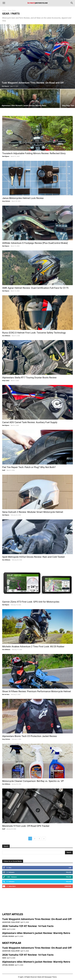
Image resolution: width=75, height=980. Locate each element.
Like (70, 868)
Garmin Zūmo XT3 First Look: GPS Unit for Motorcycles (31, 602)
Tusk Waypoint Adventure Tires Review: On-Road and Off (37, 919)
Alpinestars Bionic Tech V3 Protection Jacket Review (30, 736)
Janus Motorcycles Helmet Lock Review (23, 198)
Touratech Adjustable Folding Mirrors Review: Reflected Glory (34, 153)
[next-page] (44, 839)
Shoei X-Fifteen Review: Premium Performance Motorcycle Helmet (37, 691)
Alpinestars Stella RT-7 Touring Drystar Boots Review (29, 378)
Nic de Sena (6, 694)
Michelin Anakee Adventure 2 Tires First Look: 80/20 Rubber (33, 647)
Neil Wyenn (5, 86)
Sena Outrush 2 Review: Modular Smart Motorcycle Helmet (33, 512)
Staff (4, 470)
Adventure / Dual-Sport (11, 922)
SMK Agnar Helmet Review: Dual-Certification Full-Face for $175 (35, 288)
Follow (69, 872)
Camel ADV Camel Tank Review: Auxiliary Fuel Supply (30, 422)
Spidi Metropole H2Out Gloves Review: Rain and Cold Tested (33, 557)
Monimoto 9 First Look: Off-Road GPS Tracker (26, 826)
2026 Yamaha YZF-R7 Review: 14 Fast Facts (28, 926)
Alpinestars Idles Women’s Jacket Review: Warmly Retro (36, 933)
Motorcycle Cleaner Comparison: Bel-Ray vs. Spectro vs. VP (33, 781)
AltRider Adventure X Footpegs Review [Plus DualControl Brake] (35, 243)
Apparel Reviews (8, 936)
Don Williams (6, 336)
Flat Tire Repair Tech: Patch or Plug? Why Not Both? (29, 467)
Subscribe (68, 886)
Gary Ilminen (6, 201)
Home (4, 10)
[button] (4, 3)
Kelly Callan (6, 381)
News (4, 929)
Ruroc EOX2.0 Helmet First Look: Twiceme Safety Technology (34, 333)
